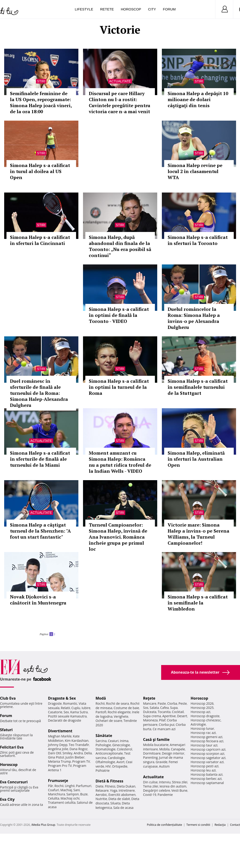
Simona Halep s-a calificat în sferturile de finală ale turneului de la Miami (40, 459)
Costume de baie (126, 708)
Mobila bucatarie (156, 745)
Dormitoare (152, 753)
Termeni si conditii (198, 825)
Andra (78, 753)
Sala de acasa (123, 808)
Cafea (165, 708)
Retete (107, 9)
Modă (101, 698)
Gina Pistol (56, 757)
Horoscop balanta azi (206, 774)
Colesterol (125, 749)
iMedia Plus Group (43, 825)
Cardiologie (116, 758)
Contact (235, 825)
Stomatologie (106, 749)
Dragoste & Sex (62, 698)
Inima (124, 741)
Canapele (178, 749)
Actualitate (120, 81)
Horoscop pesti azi (205, 766)
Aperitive (169, 716)
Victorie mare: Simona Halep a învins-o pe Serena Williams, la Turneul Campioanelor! (198, 534)
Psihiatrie (103, 770)
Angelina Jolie (58, 749)
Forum (169, 9)
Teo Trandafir (79, 745)
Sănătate (104, 736)
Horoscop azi (200, 712)
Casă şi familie (156, 739)
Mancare (150, 703)
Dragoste (55, 703)
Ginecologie (121, 745)
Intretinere (127, 790)
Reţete (149, 698)
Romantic (70, 703)
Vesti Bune (179, 790)
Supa (174, 708)
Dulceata (150, 712)
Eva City (7, 799)
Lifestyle (84, 9)
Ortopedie (120, 766)
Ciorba (172, 703)
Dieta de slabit (119, 799)
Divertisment (60, 731)
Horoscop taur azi (204, 745)
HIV (108, 766)
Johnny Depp (58, 745)
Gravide (162, 762)
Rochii (59, 786)
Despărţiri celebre (157, 790)
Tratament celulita (62, 802)
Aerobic (101, 795)
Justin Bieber (75, 757)
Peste (183, 703)
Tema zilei (151, 786)
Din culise (150, 782)
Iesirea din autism (173, 786)
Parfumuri (84, 786)
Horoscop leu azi (203, 770)
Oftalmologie (105, 762)
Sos (146, 708)
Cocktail (178, 712)
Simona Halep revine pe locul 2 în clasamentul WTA (195, 171)
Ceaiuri (113, 741)
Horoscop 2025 (202, 708)
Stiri (41, 81)
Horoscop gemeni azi (206, 737)
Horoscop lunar (202, 728)
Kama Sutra (79, 712)
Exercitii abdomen (122, 795)
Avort (120, 762)
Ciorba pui (167, 725)
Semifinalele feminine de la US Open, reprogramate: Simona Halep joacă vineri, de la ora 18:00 (41, 102)
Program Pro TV (60, 766)
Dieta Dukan (126, 786)
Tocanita (164, 712)
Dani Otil (55, 753)
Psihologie (103, 745)
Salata (154, 708)
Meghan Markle (60, 736)
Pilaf (162, 720)
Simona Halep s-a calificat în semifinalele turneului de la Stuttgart (198, 387)
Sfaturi (6, 730)
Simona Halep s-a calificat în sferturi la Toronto (198, 240)
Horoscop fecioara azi (207, 741)
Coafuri (54, 790)
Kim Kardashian (77, 741)
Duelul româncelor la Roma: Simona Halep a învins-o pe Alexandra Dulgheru (194, 318)
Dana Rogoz (79, 749)
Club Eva (8, 698)
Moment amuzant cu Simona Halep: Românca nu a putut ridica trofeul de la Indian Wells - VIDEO (120, 462)
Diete (99, 786)
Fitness (110, 786)
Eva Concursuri (14, 782)
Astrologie (198, 724)
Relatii (65, 708)
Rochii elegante (119, 712)
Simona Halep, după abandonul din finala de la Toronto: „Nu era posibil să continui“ (120, 246)
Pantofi (101, 712)
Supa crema (152, 716)
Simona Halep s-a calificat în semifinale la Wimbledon (198, 603)
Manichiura (56, 794)
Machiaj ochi (70, 798)
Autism (164, 766)
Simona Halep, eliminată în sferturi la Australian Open (196, 459)
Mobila (164, 749)
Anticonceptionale (109, 753)
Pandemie (165, 795)
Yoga (114, 790)
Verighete (121, 716)
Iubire (86, 708)
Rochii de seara (117, 703)
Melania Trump (59, 761)
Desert (182, 716)
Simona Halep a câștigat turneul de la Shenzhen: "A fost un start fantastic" (40, 531)
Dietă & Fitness (109, 781)
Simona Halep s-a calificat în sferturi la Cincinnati (40, 240)
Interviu (165, 782)
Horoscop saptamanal (207, 783)
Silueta (115, 803)
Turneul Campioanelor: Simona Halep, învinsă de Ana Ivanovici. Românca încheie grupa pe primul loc (118, 537)
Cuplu (76, 708)
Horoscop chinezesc (206, 720)
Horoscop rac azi (203, 733)
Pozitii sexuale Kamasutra (67, 716)
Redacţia (220, 825)
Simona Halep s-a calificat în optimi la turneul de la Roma (119, 387)
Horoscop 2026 (202, 703)
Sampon (73, 794)
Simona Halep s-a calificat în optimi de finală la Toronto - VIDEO (119, 315)
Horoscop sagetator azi (208, 758)
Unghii (70, 786)
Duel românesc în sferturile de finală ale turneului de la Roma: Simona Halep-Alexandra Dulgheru (39, 393)
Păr (51, 786)
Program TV (81, 761)
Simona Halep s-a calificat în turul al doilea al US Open (40, 171)
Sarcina (101, 741)
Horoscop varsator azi (207, 762)
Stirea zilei (179, 782)
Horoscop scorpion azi (207, 754)
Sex (66, 712)
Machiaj (66, 790)
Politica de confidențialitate (165, 825)
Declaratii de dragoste (65, 720)
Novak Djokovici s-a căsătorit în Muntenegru (38, 600)
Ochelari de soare (109, 721)
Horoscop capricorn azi (208, 749)
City (152, 9)
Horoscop (131, 9)
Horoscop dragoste (205, 716)
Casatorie (55, 712)
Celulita (54, 798)
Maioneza (150, 720)
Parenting (150, 757)
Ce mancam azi (164, 729)
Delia (88, 753)
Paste (162, 703)
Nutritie (101, 799)
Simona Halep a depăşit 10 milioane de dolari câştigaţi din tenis (198, 99)
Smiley (67, 753)
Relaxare (102, 790)
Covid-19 (150, 795)
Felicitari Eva (12, 747)
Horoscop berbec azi (206, 779)
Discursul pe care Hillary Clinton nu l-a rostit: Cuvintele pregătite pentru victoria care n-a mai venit (120, 102)
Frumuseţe (58, 781)
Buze (84, 794)
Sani (77, 790)
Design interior (173, 753)
